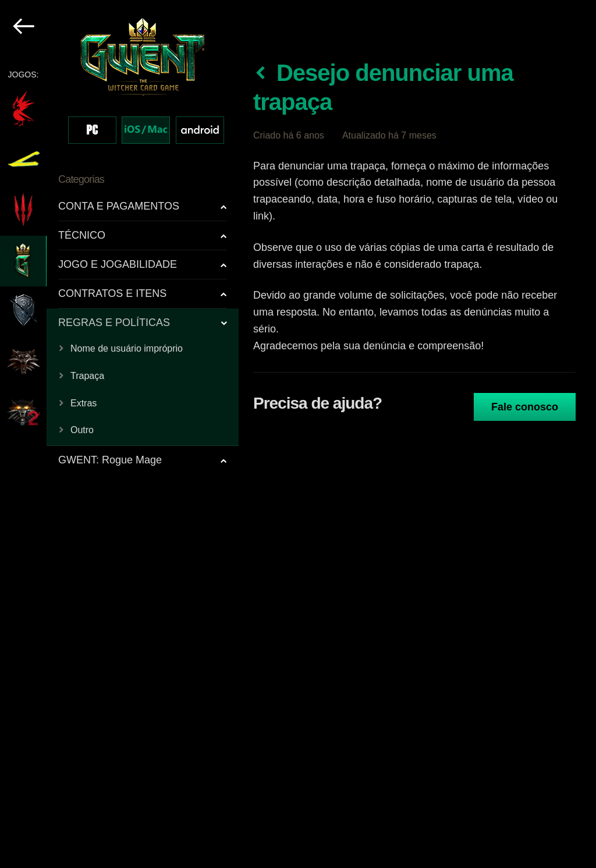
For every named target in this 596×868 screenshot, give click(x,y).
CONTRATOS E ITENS (112, 293)
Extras (84, 403)
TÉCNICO (82, 235)
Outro (82, 430)
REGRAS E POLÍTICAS (114, 323)
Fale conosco (525, 407)
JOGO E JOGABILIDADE (118, 264)
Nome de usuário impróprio (127, 348)
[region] (120, 434)
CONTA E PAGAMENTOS (119, 206)
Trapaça (87, 376)
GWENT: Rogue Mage (110, 460)
